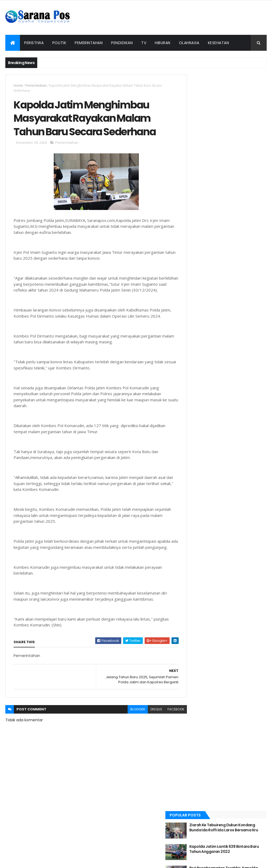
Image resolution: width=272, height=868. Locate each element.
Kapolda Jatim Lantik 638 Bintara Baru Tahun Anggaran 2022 (237, 116)
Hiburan (163, 43)
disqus (146, 730)
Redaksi (86, 853)
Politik (59, 43)
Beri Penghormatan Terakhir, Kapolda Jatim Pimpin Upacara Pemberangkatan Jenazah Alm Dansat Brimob (238, 140)
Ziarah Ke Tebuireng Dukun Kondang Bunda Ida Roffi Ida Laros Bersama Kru (235, 94)
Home (18, 85)
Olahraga (189, 43)
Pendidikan (122, 43)
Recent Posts (206, 161)
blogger (128, 730)
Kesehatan (219, 43)
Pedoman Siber (155, 853)
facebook (166, 730)
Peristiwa (34, 43)
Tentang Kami (120, 853)
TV (144, 43)
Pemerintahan (89, 43)
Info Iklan (190, 853)
